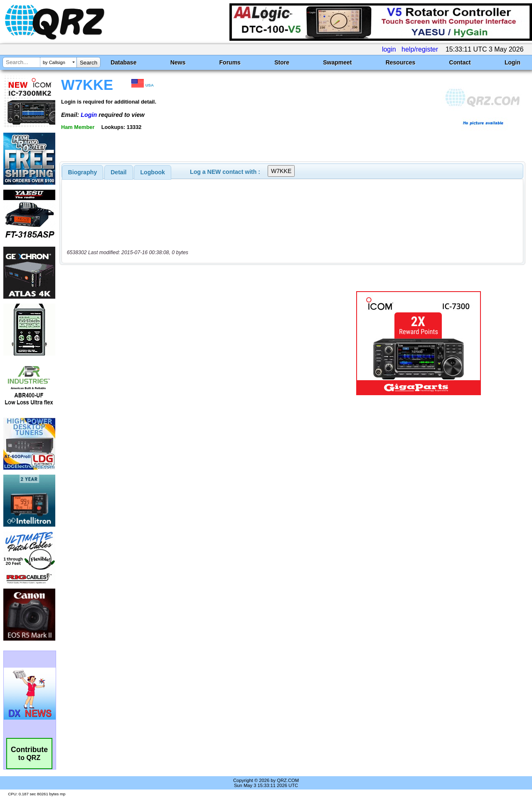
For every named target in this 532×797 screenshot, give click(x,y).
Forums (230, 62)
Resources (401, 62)
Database (123, 62)
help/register (420, 49)
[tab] (83, 172)
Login (512, 62)
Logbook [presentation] (153, 172)
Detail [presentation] (118, 172)
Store (282, 62)
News (178, 62)
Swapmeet (337, 62)
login (389, 49)
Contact (460, 62)
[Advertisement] (192, 343)
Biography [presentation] (83, 172)
